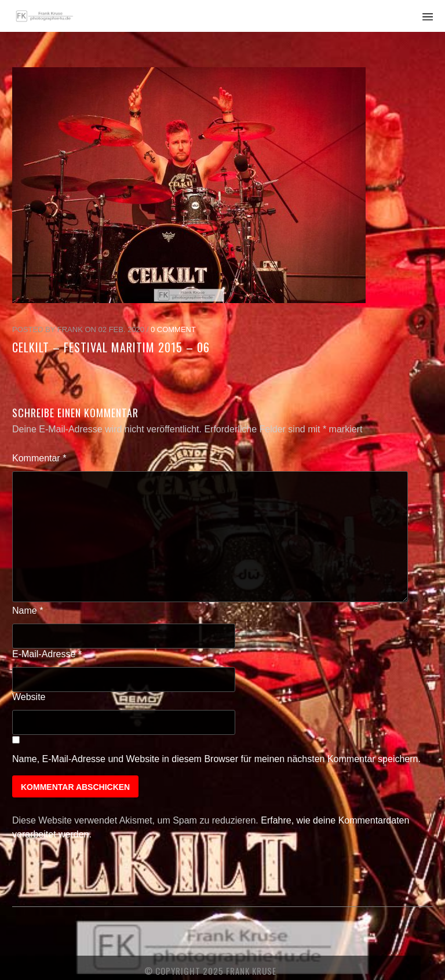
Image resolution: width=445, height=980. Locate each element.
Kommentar (39, 458)
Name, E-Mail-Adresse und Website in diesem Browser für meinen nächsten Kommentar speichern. (216, 759)
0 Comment (173, 329)
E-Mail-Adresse (47, 654)
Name (28, 611)
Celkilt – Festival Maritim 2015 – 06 (111, 347)
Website (29, 697)
